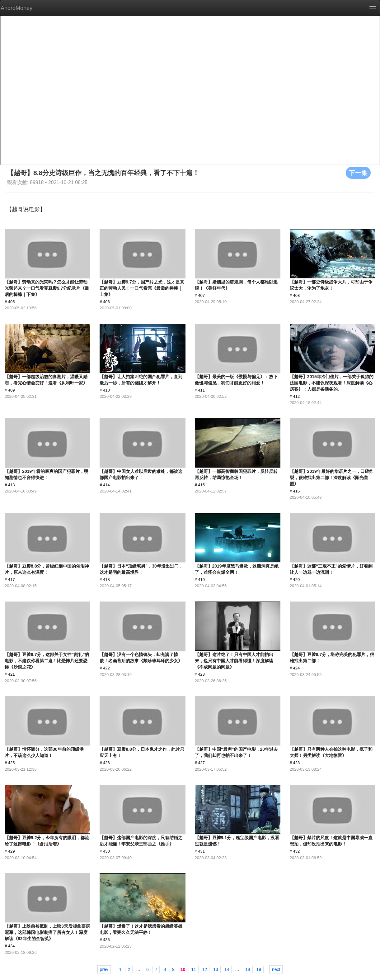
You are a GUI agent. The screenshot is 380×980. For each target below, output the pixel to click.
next (276, 969)
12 (205, 969)
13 (216, 969)
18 (248, 969)
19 (259, 969)
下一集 (358, 173)
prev (104, 969)
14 (227, 969)
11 (194, 969)
